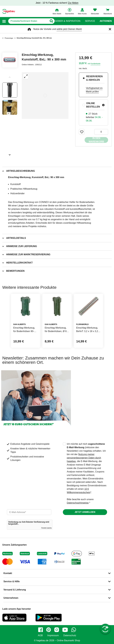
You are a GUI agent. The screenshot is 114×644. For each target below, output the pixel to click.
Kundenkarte (95, 64)
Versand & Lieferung (15, 590)
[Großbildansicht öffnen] (45, 96)
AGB (40, 635)
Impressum (53, 635)
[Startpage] (9, 11)
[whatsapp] (74, 630)
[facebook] (40, 630)
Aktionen (106, 21)
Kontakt (8, 573)
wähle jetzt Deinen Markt (69, 29)
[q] (28, 21)
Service (90, 21)
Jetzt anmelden (85, 512)
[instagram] (57, 630)
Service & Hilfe (12, 581)
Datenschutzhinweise (78, 503)
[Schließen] (110, 29)
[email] (29, 512)
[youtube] (65, 630)
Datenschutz (70, 635)
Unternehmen (11, 598)
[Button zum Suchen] (51, 21)
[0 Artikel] (101, 132)
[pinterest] (49, 630)
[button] (4, 21)
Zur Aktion (73, 3)
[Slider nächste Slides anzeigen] (10, 154)
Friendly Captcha (46, 528)
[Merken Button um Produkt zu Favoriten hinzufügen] (82, 132)
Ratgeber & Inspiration (65, 21)
